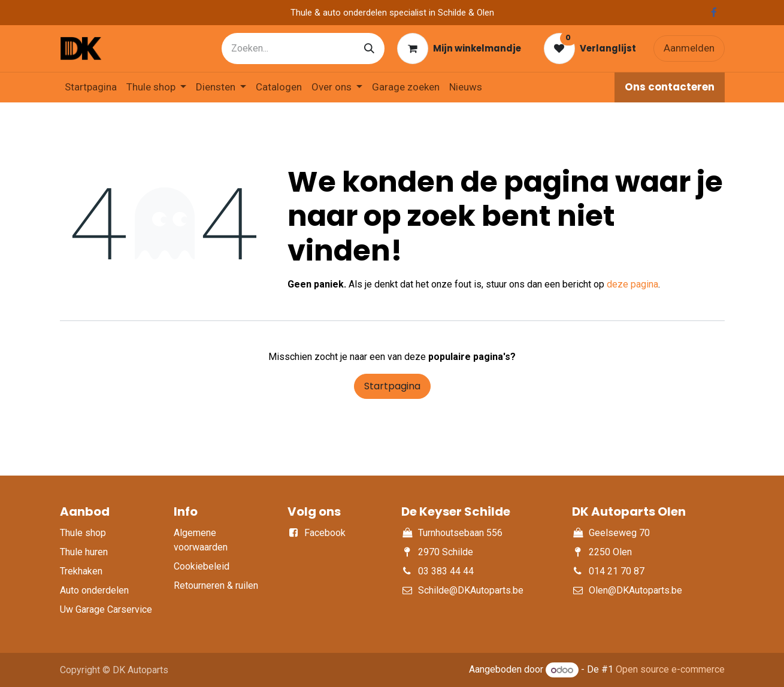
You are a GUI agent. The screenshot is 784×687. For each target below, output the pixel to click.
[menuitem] (91, 87)
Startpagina (392, 386)
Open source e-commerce (670, 670)
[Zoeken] (369, 49)
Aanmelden (689, 48)
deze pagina (632, 284)
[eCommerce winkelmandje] (459, 49)
